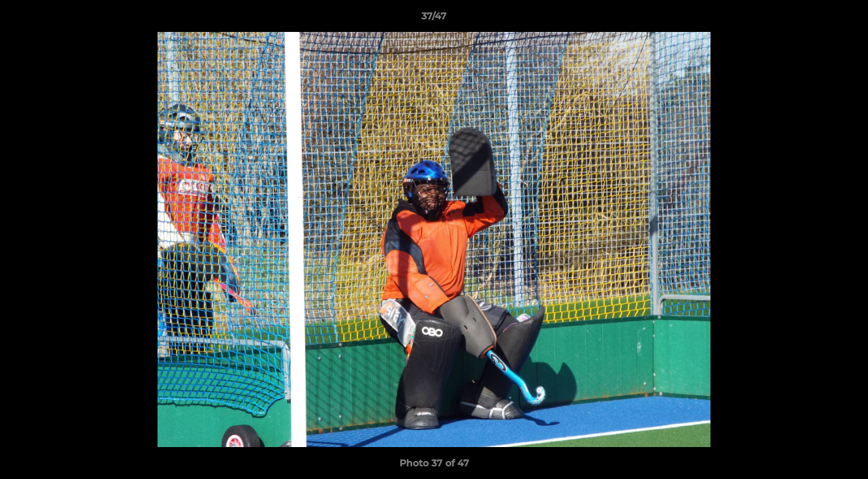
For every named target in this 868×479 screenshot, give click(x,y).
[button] (844, 19)
